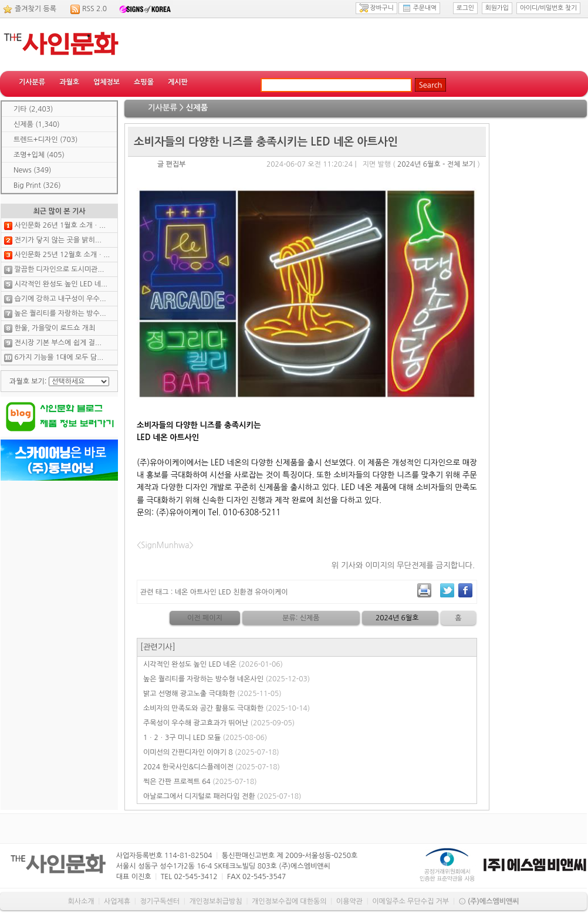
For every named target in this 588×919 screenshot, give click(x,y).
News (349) (32, 170)
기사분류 (32, 82)
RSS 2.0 (94, 9)
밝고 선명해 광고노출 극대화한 (212, 694)
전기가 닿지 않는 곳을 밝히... (58, 240)
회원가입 (497, 8)
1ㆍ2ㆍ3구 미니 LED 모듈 (205, 738)
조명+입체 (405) (39, 155)
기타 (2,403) (33, 109)
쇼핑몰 (144, 82)
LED (224, 592)
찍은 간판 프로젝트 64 (200, 782)
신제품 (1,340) (37, 124)
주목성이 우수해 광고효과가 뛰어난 (219, 723)
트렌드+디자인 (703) (45, 140)
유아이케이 (271, 592)
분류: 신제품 (301, 618)
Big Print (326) (37, 185)
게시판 (178, 82)
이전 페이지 (205, 618)
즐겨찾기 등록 (36, 9)
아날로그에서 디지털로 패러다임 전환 (222, 796)
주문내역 (419, 8)
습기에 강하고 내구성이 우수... (60, 299)
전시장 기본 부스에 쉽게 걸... (58, 343)
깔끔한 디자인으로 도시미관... (59, 269)
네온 (182, 592)
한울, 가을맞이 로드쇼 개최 (55, 328)
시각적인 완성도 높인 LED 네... (61, 284)
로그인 (465, 8)
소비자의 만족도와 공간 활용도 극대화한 (227, 708)
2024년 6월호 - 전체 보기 (436, 164)
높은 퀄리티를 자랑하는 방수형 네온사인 (227, 679)
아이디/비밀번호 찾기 (548, 8)
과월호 (69, 82)
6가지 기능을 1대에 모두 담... (59, 357)
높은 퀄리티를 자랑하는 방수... (60, 313)
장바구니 (376, 8)
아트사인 (203, 592)
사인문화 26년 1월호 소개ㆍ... (60, 225)
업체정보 (107, 82)
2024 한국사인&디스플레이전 (212, 767)
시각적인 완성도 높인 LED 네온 (213, 664)
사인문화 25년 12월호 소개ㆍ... (62, 255)
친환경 (243, 592)
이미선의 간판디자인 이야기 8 (211, 752)
